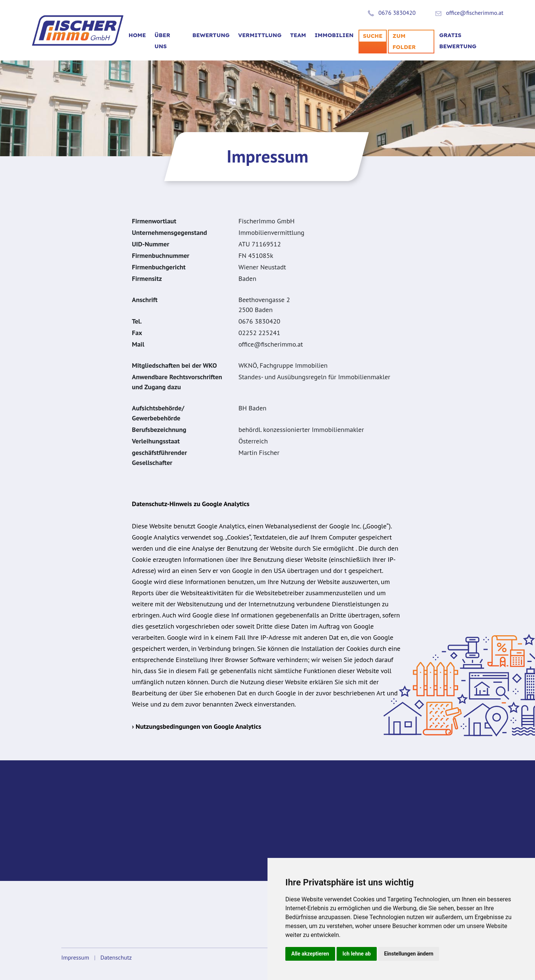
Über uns (162, 41)
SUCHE (373, 36)
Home (137, 35)
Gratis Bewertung (458, 41)
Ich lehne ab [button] (357, 954)
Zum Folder (404, 41)
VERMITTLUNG (260, 35)
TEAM (298, 35)
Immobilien (334, 35)
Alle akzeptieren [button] (310, 954)
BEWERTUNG (211, 35)
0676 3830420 (397, 13)
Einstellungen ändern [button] (409, 954)
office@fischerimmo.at (475, 13)
